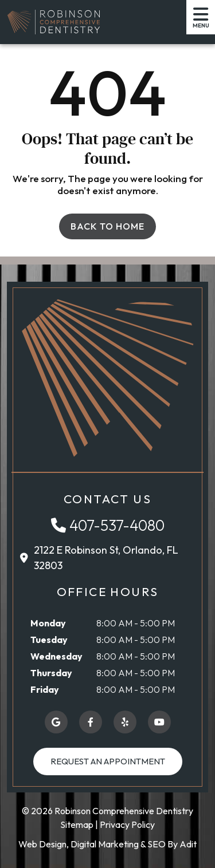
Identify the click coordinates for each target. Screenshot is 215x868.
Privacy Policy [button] (127, 824)
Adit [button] (188, 844)
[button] (53, 22)
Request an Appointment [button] (108, 761)
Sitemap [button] (77, 824)
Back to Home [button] (107, 226)
